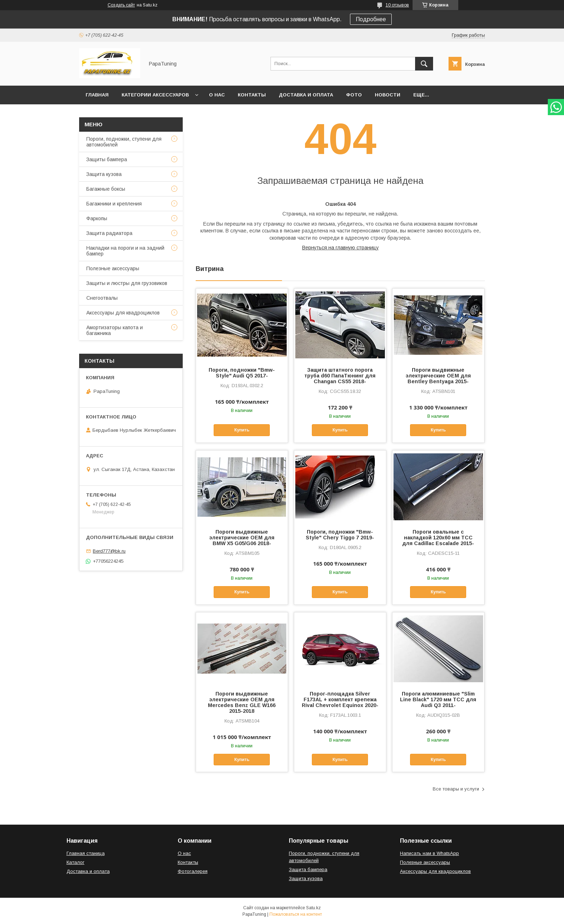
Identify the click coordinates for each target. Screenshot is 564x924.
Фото (354, 95)
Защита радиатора (109, 233)
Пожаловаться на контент (296, 914)
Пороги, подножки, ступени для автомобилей (124, 142)
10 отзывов (397, 5)
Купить (242, 430)
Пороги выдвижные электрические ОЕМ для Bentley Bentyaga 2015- (438, 376)
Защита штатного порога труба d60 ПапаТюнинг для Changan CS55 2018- (340, 376)
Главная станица (86, 853)
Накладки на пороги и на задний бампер (125, 251)
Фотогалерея (193, 871)
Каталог (76, 862)
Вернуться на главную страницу (340, 248)
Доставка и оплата (306, 95)
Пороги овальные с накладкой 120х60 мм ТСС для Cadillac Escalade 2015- (438, 538)
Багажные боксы (106, 189)
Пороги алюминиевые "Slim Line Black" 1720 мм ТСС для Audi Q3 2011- (438, 699)
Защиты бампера (107, 159)
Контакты (252, 95)
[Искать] (424, 64)
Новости (388, 95)
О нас (217, 95)
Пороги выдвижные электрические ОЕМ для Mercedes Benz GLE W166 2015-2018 (242, 702)
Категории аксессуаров (155, 95)
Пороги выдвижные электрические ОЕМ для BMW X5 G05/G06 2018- (242, 538)
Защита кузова (104, 174)
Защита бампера (308, 869)
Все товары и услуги (456, 789)
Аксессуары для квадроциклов (123, 313)
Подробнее (371, 19)
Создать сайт (121, 5)
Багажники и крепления (114, 204)
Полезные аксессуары (113, 268)
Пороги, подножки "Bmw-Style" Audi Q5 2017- (242, 373)
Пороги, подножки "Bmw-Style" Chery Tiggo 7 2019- (340, 535)
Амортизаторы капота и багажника (115, 330)
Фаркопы (97, 218)
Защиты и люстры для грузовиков (127, 283)
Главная (97, 95)
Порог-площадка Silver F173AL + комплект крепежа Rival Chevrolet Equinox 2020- (340, 699)
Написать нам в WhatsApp (429, 853)
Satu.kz (313, 908)
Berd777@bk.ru (109, 551)
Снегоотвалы (102, 298)
